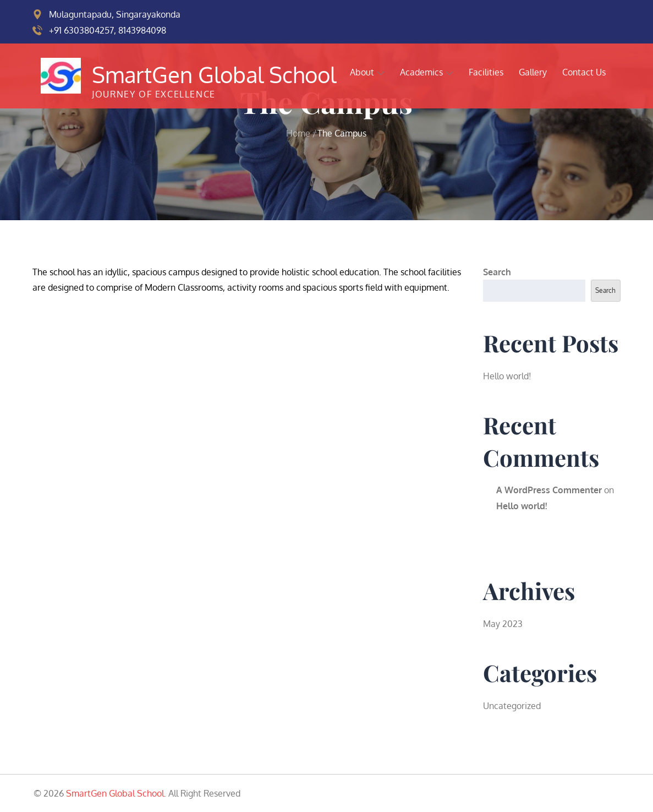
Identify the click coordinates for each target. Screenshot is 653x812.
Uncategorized (512, 706)
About (367, 72)
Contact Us (584, 72)
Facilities (486, 72)
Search (497, 272)
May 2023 (503, 624)
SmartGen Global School (214, 74)
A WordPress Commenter (549, 490)
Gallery (533, 72)
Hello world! (507, 376)
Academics (427, 72)
